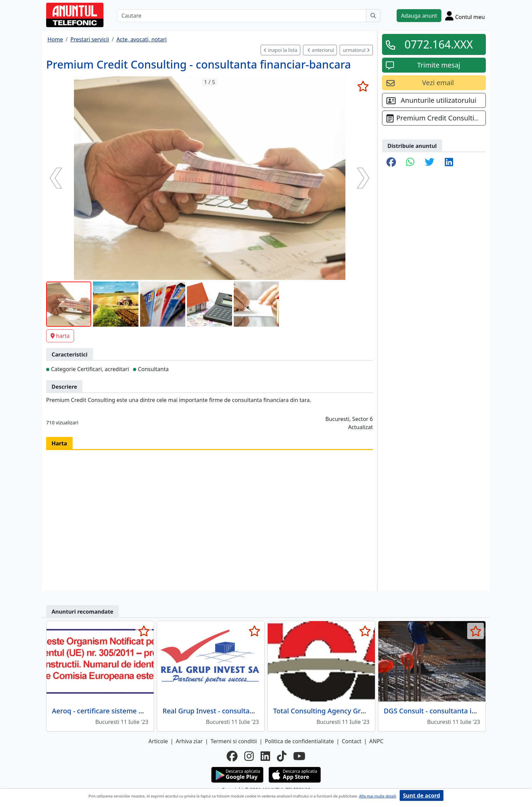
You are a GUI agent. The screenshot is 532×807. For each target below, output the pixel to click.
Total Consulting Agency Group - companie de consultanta (367, 711)
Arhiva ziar (189, 741)
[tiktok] (282, 756)
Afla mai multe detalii (377, 796)
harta (60, 336)
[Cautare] (242, 16)
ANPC (376, 741)
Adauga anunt (419, 16)
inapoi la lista (280, 50)
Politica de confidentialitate (299, 741)
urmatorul (356, 50)
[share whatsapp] (410, 162)
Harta (59, 443)
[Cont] (465, 16)
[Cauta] (373, 16)
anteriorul (321, 50)
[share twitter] (430, 162)
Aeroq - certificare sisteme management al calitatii (134, 711)
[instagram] (249, 756)
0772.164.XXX (439, 44)
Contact (351, 741)
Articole (158, 741)
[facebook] (232, 756)
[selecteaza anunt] (363, 86)
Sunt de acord (422, 795)
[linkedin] (265, 756)
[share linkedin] (449, 162)
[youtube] (299, 756)
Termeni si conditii (234, 741)
